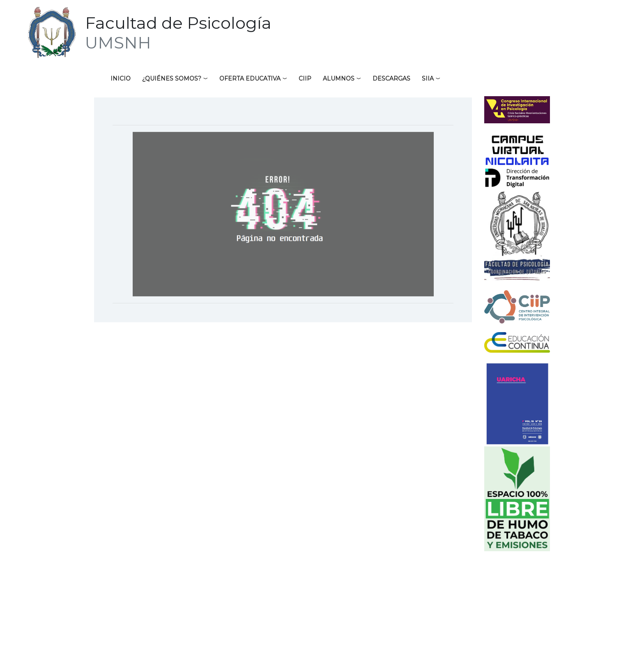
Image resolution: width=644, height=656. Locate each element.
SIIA (428, 79)
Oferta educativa (250, 79)
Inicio (121, 79)
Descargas (391, 79)
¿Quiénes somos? (172, 79)
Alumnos (339, 79)
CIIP (305, 79)
